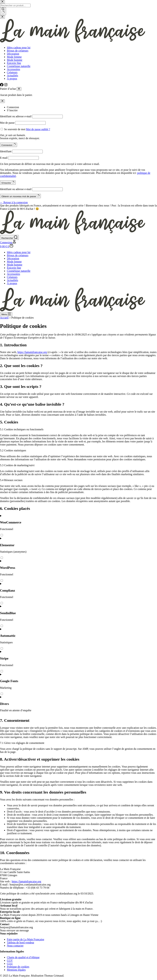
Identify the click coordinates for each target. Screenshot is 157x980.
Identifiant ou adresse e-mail (16, 116)
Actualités (12, 280)
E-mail (4, 158)
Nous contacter (15, 946)
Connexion (13, 107)
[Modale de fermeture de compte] (2, 101)
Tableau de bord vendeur (21, 942)
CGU (10, 964)
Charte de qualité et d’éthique (23, 957)
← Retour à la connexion (14, 202)
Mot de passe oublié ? (38, 129)
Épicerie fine (14, 268)
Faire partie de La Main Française (26, 939)
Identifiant (6, 151)
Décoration (13, 258)
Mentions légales (16, 970)
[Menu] (6, 314)
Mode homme (15, 265)
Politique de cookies (18, 967)
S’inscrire (12, 110)
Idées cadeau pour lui (19, 252)
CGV (10, 960)
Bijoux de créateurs (18, 255)
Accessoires (13, 274)
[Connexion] (8, 242)
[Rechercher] (9, 237)
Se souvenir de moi (15, 129)
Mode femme (14, 262)
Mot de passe (7, 123)
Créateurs (12, 277)
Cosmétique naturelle (19, 271)
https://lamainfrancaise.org (32, 352)
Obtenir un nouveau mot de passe (20, 196)
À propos (12, 283)
